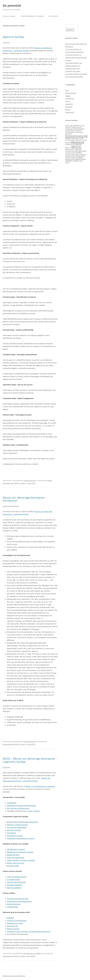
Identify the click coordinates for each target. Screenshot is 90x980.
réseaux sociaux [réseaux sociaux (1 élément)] (70, 159)
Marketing (69, 107)
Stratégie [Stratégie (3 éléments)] (69, 161)
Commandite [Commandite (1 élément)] (69, 129)
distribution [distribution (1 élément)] (69, 134)
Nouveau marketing (14, 885)
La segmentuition (13, 879)
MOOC (17, 483)
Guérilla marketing (14, 888)
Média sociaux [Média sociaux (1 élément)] (70, 149)
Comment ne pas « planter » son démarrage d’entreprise (29, 931)
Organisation (70, 112)
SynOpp (22, 483)
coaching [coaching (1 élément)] (79, 127)
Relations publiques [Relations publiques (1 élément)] (71, 158)
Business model (13, 866)
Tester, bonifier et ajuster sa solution (21, 860)
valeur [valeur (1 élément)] (81, 161)
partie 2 (37, 811)
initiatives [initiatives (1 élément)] (77, 140)
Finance (68, 96)
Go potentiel (12, 5)
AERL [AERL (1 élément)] (71, 126)
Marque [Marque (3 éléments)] (79, 144)
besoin (50, 481)
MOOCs (38, 953)
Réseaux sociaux (13, 929)
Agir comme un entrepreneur (18, 808)
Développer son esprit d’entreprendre (21, 806)
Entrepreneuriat (30, 481)
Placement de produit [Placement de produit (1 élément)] (72, 151)
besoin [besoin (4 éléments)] (76, 125)
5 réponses (6, 767)
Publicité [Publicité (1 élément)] (68, 156)
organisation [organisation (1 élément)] (78, 149)
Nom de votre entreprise (16, 882)
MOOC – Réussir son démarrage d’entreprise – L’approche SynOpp (30, 760)
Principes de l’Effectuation (17, 827)
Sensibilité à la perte (15, 836)
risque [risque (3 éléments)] (80, 157)
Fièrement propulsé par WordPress (14, 976)
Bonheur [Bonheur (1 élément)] (82, 126)
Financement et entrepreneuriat (19, 901)
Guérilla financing (14, 904)
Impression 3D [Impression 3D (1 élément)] (70, 140)
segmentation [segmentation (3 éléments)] (81, 159)
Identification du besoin (16, 849)
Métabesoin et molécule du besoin (20, 852)
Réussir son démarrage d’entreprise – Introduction (24, 499)
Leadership (69, 104)
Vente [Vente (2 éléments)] (67, 162)
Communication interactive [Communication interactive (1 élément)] (73, 131)
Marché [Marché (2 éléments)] (68, 142)
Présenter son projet (15, 923)
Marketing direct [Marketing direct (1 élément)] (70, 144)
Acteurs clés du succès (16, 863)
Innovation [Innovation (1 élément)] (84, 140)
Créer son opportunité (15, 858)
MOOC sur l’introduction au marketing (40, 786)
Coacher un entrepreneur (17, 921)
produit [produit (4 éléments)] (79, 152)
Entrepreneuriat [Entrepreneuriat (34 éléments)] (76, 136)
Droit (67, 90)
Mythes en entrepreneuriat (17, 825)
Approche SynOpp (13, 37)
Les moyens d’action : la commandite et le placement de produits (76, 57)
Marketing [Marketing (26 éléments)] (78, 142)
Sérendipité (11, 833)
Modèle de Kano (13, 855)
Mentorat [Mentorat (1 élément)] (68, 148)
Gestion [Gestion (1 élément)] (81, 138)
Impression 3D (12, 926)
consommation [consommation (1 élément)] (70, 132)
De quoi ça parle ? (9, 16)
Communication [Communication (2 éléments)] (79, 129)
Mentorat (10, 918)
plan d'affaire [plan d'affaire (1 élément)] (83, 151)
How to (68, 101)
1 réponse (6, 42)
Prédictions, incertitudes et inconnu (21, 838)
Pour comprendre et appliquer (32, 16)
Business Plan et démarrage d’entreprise (22, 822)
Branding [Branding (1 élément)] (68, 127)
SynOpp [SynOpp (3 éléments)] (76, 161)
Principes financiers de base (18, 899)
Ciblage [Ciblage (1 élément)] (73, 127)
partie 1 (31, 811)
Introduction (12, 803)
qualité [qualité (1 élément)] (73, 156)
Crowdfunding (12, 907)
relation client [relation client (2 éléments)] (80, 156)
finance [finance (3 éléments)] (68, 138)
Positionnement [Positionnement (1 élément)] (70, 153)
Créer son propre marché (17, 877)
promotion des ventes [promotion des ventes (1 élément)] (72, 154)
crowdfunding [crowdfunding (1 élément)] (79, 132)
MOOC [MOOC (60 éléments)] (77, 147)
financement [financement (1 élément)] (75, 138)
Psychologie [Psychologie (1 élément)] (82, 154)
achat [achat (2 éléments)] (67, 125)
